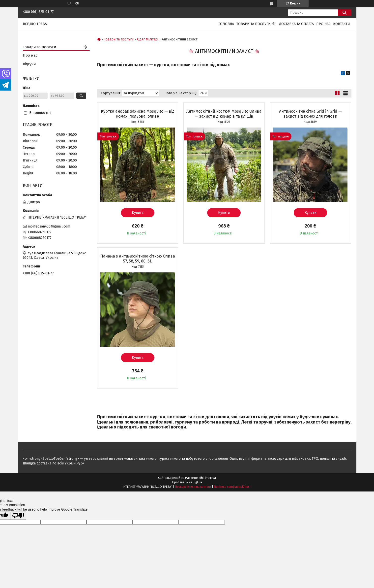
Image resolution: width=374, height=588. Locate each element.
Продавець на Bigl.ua (187, 482)
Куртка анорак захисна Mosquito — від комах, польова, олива (138, 114)
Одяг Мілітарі (148, 39)
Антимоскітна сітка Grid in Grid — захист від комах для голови (310, 114)
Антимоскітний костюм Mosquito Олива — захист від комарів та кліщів (224, 114)
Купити (138, 213)
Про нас (323, 24)
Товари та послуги (254, 24)
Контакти (342, 24)
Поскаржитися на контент (193, 487)
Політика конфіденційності (233, 487)
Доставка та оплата (296, 24)
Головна (226, 24)
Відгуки (29, 64)
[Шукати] (345, 13)
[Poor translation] (18, 516)
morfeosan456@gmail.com (49, 226)
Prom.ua (210, 478)
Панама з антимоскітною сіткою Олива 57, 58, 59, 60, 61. (138, 259)
